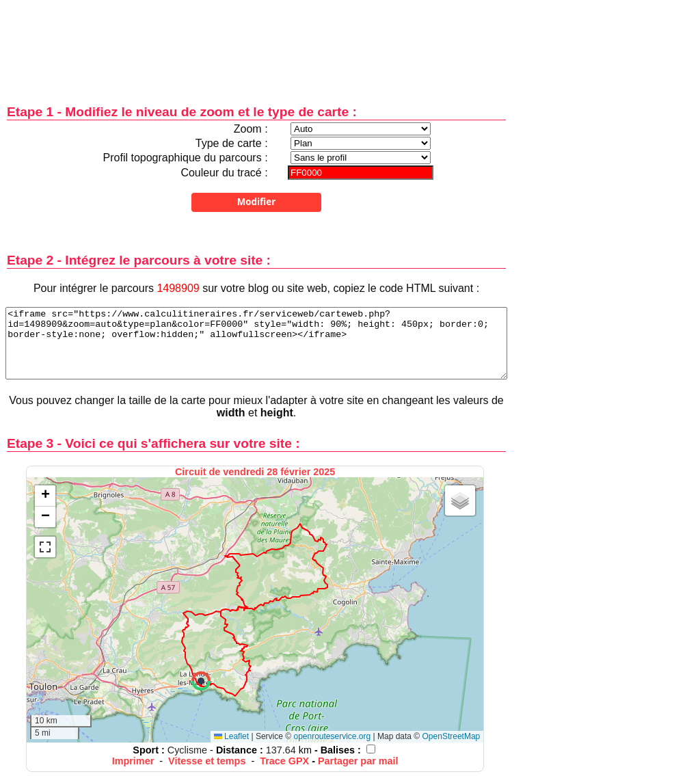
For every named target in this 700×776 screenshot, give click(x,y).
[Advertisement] (256, 43)
